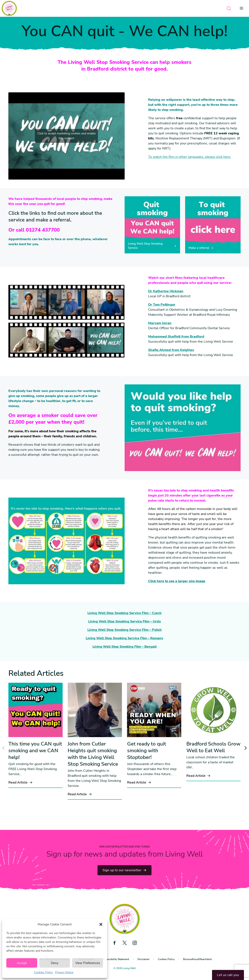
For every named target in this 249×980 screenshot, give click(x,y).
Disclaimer (143, 959)
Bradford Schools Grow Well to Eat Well (213, 747)
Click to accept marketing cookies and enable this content (67, 136)
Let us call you (228, 975)
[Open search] (229, 8)
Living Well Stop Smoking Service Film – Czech (124, 613)
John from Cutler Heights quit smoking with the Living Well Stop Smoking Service (93, 754)
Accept (22, 963)
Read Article (20, 782)
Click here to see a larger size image (177, 581)
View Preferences (88, 963)
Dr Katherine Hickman (166, 291)
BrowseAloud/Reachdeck (197, 959)
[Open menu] (243, 8)
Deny (55, 963)
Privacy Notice (64, 972)
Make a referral (201, 248)
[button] (101, 924)
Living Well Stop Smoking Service (152, 246)
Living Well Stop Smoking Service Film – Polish (125, 630)
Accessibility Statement (116, 959)
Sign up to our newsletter (124, 870)
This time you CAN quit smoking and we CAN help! (35, 751)
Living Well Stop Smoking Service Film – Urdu (124, 621)
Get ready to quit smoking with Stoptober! (147, 751)
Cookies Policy (43, 972)
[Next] (245, 748)
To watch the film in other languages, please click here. (190, 157)
